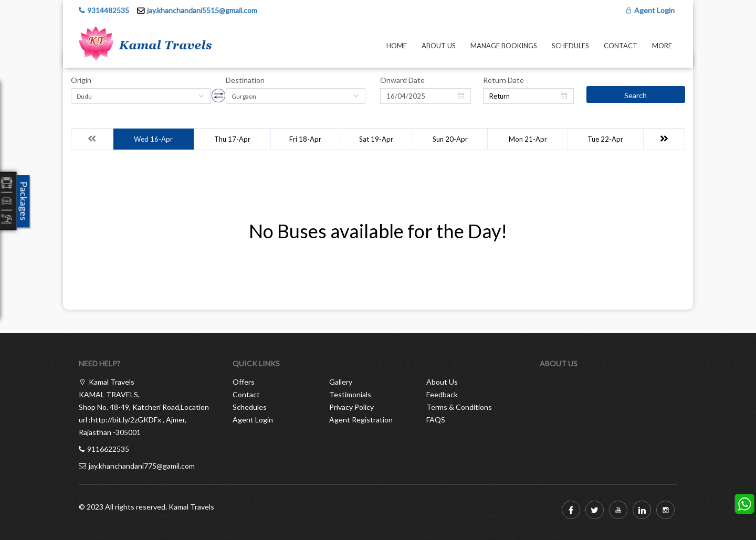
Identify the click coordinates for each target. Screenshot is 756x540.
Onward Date (402, 80)
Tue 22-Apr (605, 139)
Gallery (341, 382)
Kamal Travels (191, 507)
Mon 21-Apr (528, 139)
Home (397, 46)
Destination (245, 80)
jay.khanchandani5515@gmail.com (202, 10)
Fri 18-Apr (305, 139)
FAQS (436, 420)
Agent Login (650, 10)
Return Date (503, 80)
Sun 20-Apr (450, 139)
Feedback (442, 394)
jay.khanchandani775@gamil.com (142, 466)
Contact (621, 46)
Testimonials (350, 394)
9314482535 (108, 10)
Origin (81, 80)
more (662, 46)
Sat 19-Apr (376, 139)
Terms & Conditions (459, 407)
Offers (244, 382)
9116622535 (108, 449)
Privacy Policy (351, 407)
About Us (439, 46)
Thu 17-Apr (232, 139)
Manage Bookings (504, 46)
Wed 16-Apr (153, 139)
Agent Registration (361, 420)
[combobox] (141, 96)
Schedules (570, 46)
